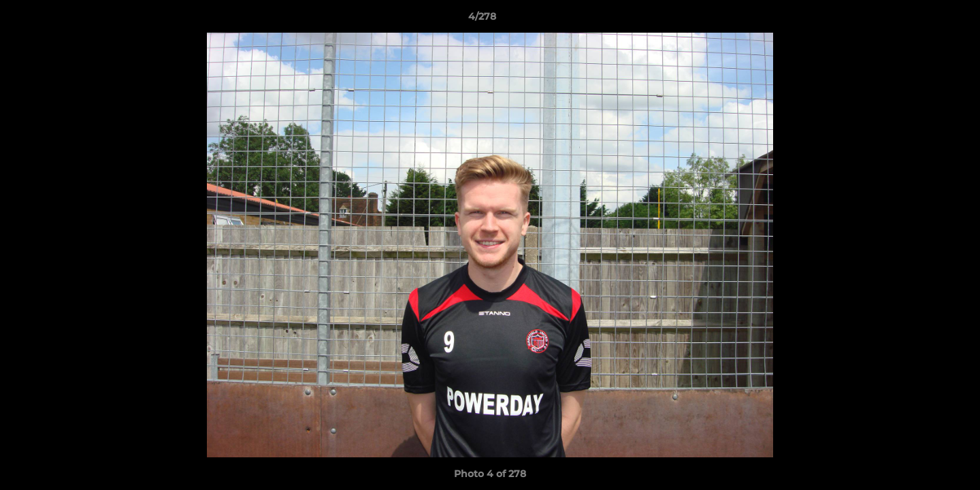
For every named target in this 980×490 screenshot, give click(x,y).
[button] (923, 20)
